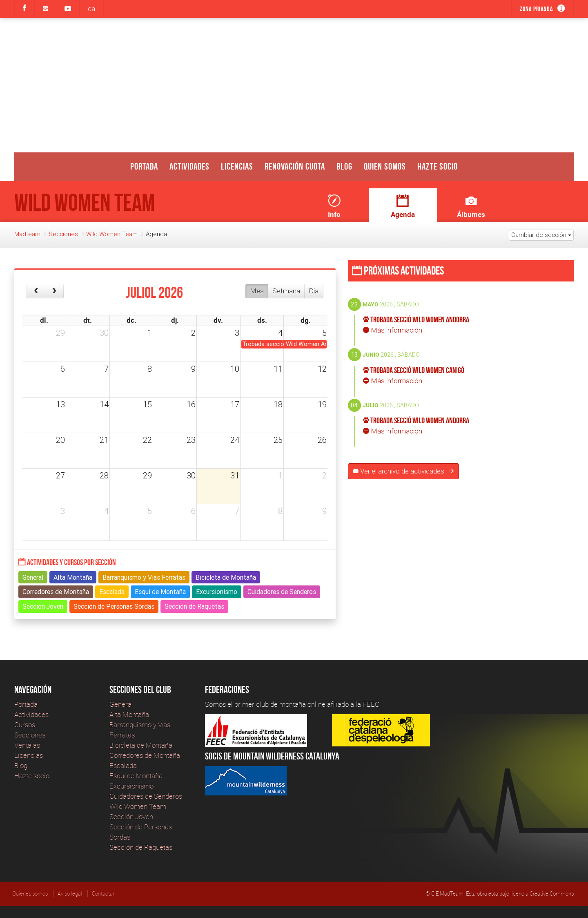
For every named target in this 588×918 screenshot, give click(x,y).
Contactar (103, 893)
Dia (314, 291)
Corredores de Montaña (145, 755)
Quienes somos (30, 893)
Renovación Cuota (295, 166)
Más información (393, 330)
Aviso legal (70, 893)
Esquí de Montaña (136, 776)
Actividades (189, 166)
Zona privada (537, 9)
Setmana (286, 291)
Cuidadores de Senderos (146, 796)
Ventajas (27, 745)
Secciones (63, 234)
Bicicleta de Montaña (141, 745)
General (121, 704)
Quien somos (385, 166)
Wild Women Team (112, 234)
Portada (144, 166)
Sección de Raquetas (141, 847)
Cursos (25, 725)
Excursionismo (131, 786)
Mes (257, 291)
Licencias (237, 166)
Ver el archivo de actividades (403, 471)
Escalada (123, 765)
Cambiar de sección (541, 235)
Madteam (27, 234)
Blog (344, 166)
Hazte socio (438, 166)
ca (91, 9)
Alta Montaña (129, 714)
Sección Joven (131, 816)
